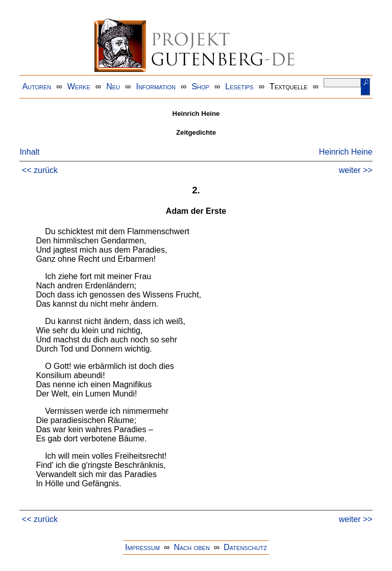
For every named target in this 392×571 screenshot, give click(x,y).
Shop (200, 86)
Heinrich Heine (346, 152)
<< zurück (40, 170)
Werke (79, 86)
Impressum (142, 547)
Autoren (36, 86)
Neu (113, 86)
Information (156, 86)
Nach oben (191, 547)
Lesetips (239, 86)
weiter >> (356, 170)
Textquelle (289, 86)
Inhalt (29, 152)
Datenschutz (245, 547)
